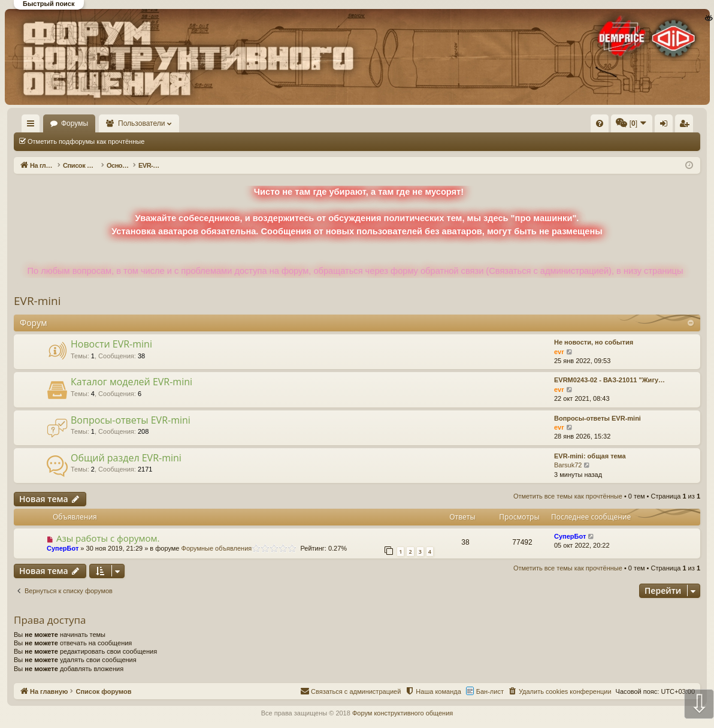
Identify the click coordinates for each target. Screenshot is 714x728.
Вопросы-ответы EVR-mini (131, 420)
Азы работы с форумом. (108, 538)
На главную (48, 123)
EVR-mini (37, 301)
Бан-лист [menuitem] (490, 691)
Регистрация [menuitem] (601, 126)
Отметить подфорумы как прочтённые (86, 141)
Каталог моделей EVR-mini (131, 382)
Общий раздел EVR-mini (126, 458)
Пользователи (177, 123)
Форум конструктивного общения (403, 713)
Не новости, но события (594, 342)
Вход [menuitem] (581, 126)
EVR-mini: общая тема (590, 456)
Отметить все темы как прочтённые (216, 141)
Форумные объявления (217, 548)
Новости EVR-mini (111, 344)
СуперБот (63, 548)
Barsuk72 (568, 465)
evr (559, 352)
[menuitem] (419, 123)
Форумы (109, 123)
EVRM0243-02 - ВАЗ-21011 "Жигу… (609, 380)
